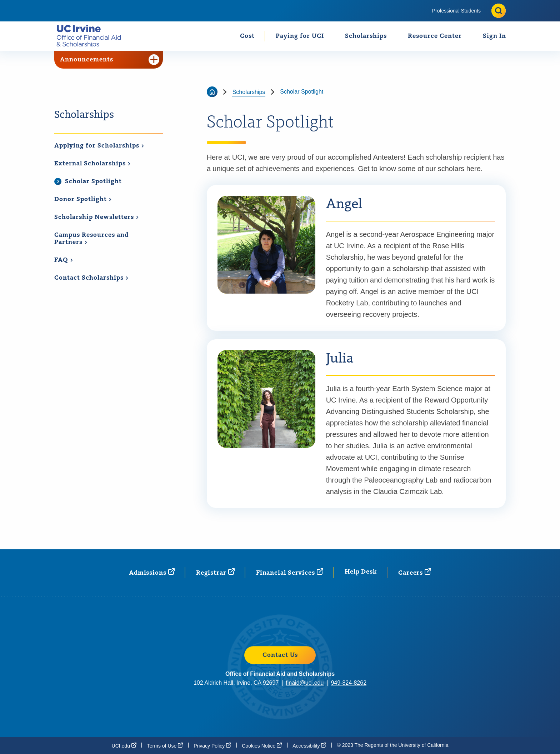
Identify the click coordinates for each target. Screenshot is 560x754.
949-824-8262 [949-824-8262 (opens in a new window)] (349, 683)
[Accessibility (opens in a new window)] (309, 745)
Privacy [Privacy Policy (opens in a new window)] (212, 745)
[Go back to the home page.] (92, 36)
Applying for (99, 146)
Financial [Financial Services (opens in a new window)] (290, 572)
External (92, 164)
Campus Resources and (91, 239)
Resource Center (435, 36)
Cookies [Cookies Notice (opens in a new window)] (262, 745)
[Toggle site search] (499, 11)
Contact (91, 278)
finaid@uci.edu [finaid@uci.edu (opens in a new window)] (305, 683)
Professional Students (456, 11)
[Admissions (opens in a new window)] (152, 572)
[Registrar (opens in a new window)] (215, 572)
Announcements (110, 60)
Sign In (494, 36)
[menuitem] (456, 11)
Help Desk (361, 572)
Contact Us (280, 655)
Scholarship (97, 217)
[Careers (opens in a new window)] (415, 572)
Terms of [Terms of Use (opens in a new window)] (165, 745)
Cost (247, 36)
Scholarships (366, 36)
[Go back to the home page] (212, 92)
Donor (83, 199)
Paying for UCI (300, 36)
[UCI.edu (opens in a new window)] (124, 745)
